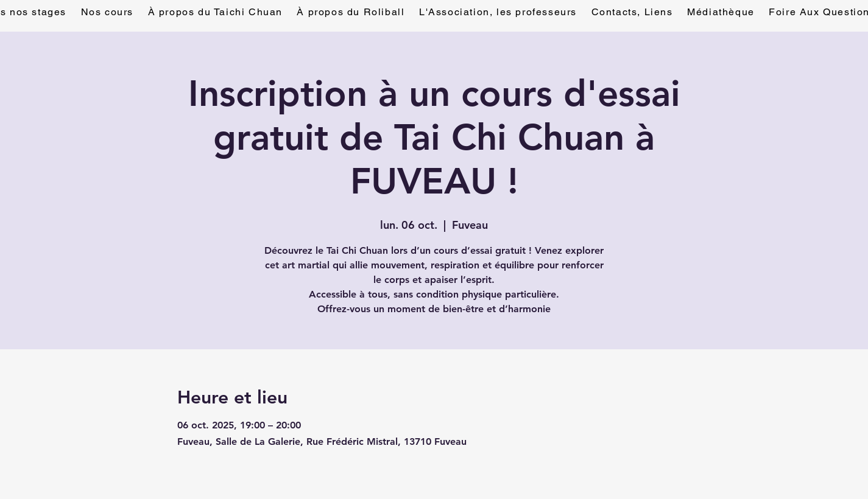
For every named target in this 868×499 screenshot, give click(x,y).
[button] (632, 12)
